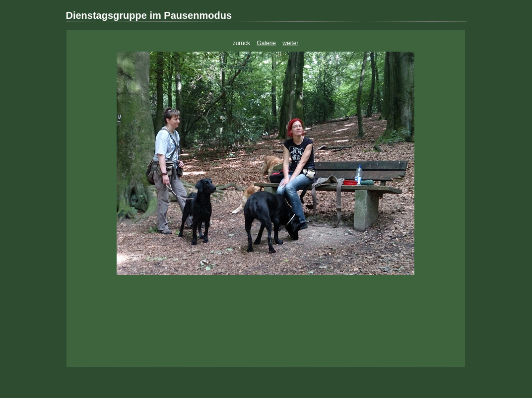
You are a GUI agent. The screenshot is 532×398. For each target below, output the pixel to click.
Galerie (266, 43)
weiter (290, 43)
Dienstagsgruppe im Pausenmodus (149, 15)
